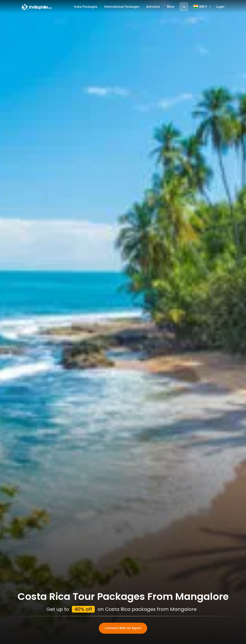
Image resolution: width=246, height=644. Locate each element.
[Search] (184, 7)
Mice (171, 7)
